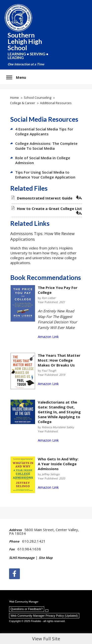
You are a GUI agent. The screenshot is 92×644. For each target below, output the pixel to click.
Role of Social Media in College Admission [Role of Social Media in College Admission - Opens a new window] (43, 160)
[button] (16, 77)
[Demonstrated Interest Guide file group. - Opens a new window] (45, 198)
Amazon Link (48, 384)
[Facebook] (14, 574)
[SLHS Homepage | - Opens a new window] (23, 558)
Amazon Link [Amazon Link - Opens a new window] (48, 337)
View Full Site (46, 639)
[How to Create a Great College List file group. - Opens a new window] (49, 208)
